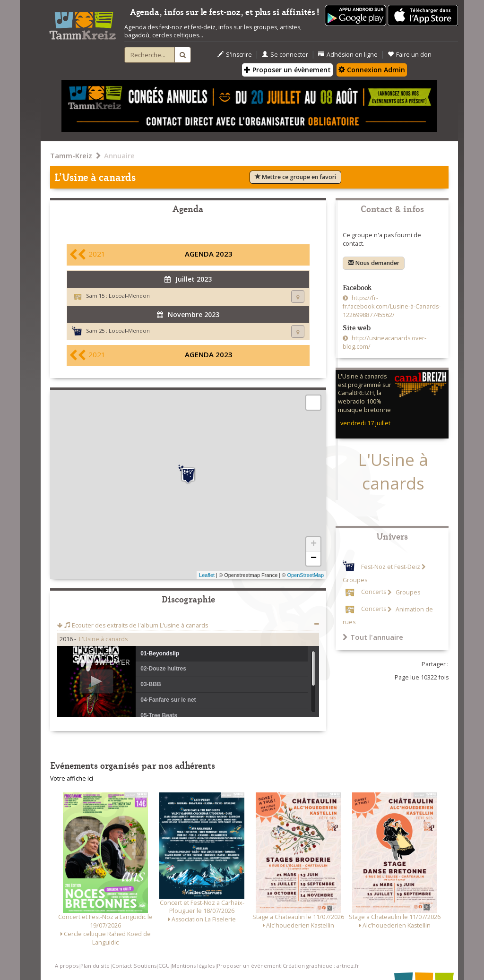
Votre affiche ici (72, 778)
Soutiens (145, 966)
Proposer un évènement (287, 70)
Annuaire (119, 155)
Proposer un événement (249, 966)
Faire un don (410, 55)
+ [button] (314, 544)
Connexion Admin (372, 70)
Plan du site (95, 966)
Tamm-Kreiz (71, 155)
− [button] (314, 559)
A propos (67, 966)
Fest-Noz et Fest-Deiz (391, 567)
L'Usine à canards (103, 639)
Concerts (374, 592)
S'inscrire (235, 55)
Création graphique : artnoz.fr (321, 966)
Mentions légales (193, 966)
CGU (164, 966)
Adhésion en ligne (348, 55)
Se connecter (285, 55)
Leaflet (207, 575)
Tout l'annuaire (373, 637)
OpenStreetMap (305, 575)
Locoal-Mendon (129, 296)
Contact (122, 966)
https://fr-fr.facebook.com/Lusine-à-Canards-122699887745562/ (392, 306)
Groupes (407, 592)
